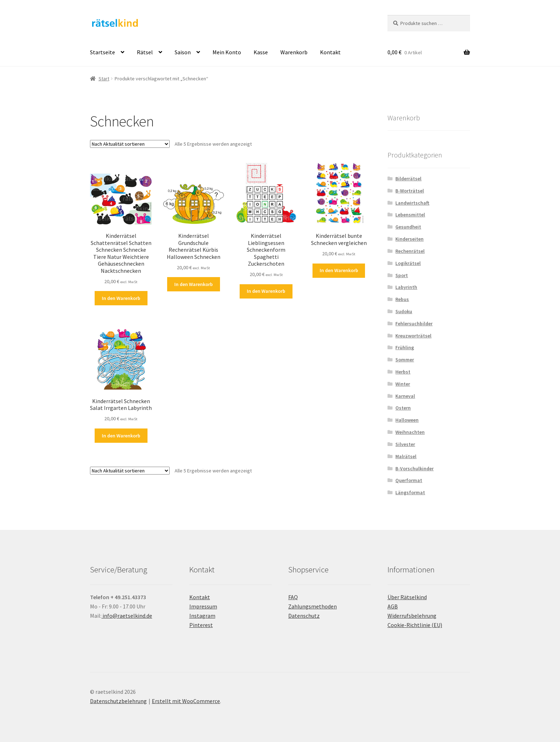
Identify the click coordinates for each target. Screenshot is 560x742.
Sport (402, 275)
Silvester (405, 444)
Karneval (405, 396)
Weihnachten (410, 432)
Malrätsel (406, 456)
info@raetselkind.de (127, 616)
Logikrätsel (408, 263)
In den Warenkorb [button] (121, 298)
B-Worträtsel (410, 191)
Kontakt (330, 52)
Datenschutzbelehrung (118, 701)
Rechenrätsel (410, 251)
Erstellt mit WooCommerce (186, 701)
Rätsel (145, 52)
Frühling (405, 347)
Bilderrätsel (408, 179)
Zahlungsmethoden (312, 606)
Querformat (409, 480)
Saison (183, 52)
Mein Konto (227, 52)
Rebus (402, 299)
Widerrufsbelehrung (412, 616)
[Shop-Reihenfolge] (130, 144)
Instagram (202, 616)
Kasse (261, 52)
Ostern (403, 408)
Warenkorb (294, 52)
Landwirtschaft (412, 203)
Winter (403, 384)
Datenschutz (304, 616)
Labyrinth (406, 287)
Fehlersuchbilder (414, 324)
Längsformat (410, 492)
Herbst (403, 372)
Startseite (102, 52)
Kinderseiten (409, 239)
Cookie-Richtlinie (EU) (415, 625)
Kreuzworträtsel (413, 336)
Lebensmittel (410, 215)
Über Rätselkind (407, 597)
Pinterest (201, 625)
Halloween (407, 420)
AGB (393, 606)
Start (104, 79)
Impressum (203, 606)
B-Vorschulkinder (414, 468)
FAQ (293, 597)
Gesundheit (408, 227)
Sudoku (404, 311)
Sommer (405, 360)
